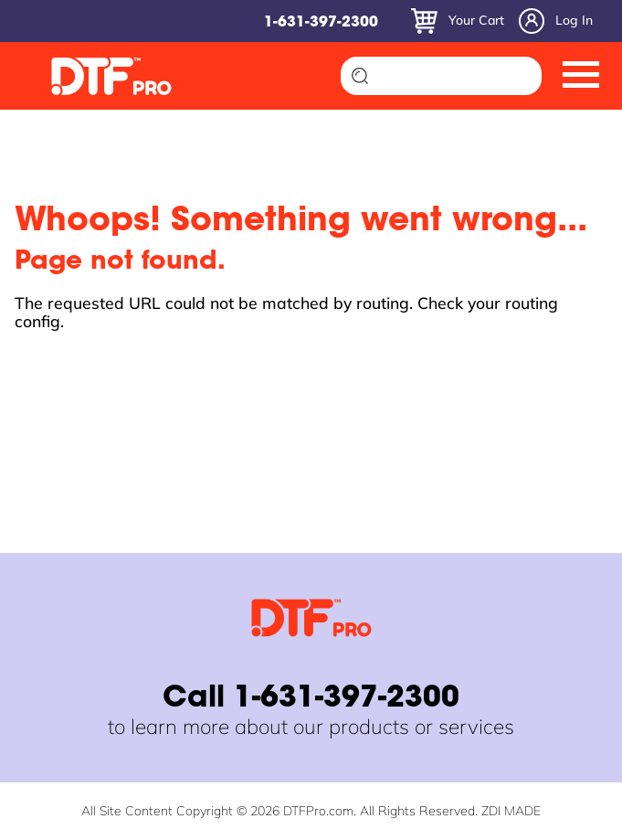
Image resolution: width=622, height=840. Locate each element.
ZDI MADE (511, 811)
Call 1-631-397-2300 (311, 699)
